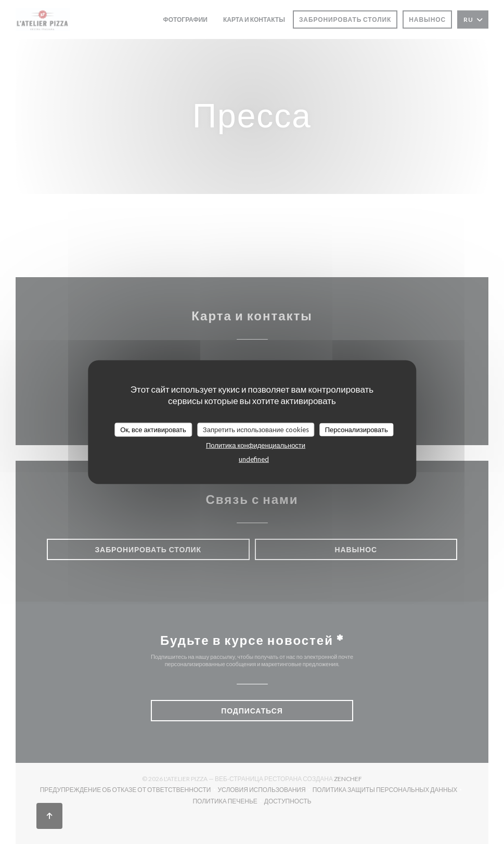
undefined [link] (254, 459)
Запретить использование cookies (256, 429)
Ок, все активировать (153, 429)
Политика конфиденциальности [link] (256, 445)
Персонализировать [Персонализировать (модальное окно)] (357, 429)
